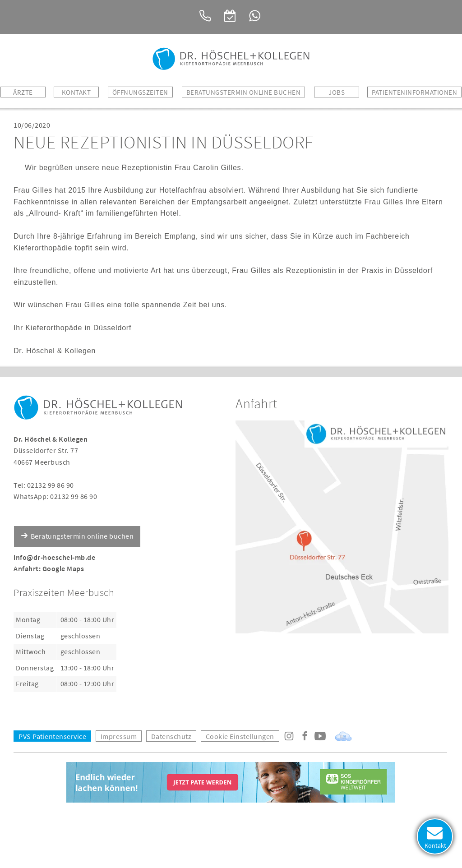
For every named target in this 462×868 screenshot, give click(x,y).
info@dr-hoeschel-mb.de (54, 557)
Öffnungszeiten (140, 92)
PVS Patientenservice (52, 736)
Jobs (337, 92)
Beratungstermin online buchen (82, 536)
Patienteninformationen (414, 92)
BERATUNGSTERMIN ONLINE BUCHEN (244, 92)
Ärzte (23, 92)
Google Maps (63, 568)
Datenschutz (171, 736)
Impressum (119, 736)
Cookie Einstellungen (240, 736)
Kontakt (76, 92)
